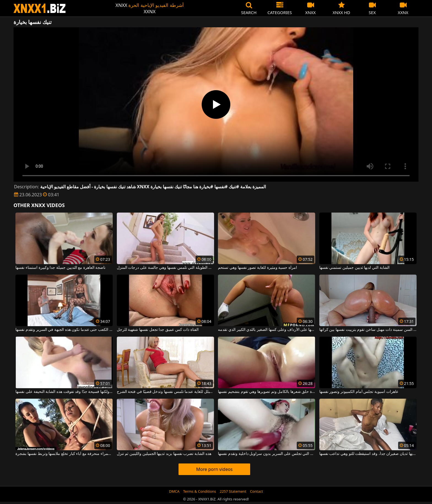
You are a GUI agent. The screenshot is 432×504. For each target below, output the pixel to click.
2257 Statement (233, 491)
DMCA (174, 491)
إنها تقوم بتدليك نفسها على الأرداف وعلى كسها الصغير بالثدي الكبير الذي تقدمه (267, 330)
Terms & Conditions (200, 491)
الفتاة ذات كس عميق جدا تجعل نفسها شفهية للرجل (158, 330)
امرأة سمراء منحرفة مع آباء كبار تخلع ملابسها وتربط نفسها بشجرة (64, 454)
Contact (256, 491)
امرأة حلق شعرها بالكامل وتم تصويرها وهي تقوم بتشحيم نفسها (267, 392)
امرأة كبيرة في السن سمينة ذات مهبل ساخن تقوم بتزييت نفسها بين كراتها (368, 330)
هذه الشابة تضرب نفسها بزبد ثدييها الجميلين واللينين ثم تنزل (164, 454)
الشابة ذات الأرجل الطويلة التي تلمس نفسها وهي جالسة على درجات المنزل (165, 268)
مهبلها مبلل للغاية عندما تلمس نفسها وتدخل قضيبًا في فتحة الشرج (165, 392)
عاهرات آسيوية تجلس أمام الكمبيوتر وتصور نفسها (359, 392)
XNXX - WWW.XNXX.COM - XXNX (40, 8)
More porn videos (214, 469)
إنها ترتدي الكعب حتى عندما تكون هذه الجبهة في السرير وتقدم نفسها (64, 330)
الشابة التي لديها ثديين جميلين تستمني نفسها (354, 268)
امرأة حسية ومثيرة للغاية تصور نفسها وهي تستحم (257, 268)
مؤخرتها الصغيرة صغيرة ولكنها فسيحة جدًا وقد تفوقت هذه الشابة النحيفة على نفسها (64, 392)
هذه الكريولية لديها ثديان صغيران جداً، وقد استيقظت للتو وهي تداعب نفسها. (368, 454)
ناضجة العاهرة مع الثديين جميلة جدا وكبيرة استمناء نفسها (60, 268)
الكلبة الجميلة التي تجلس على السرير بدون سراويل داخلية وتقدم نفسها (267, 454)
